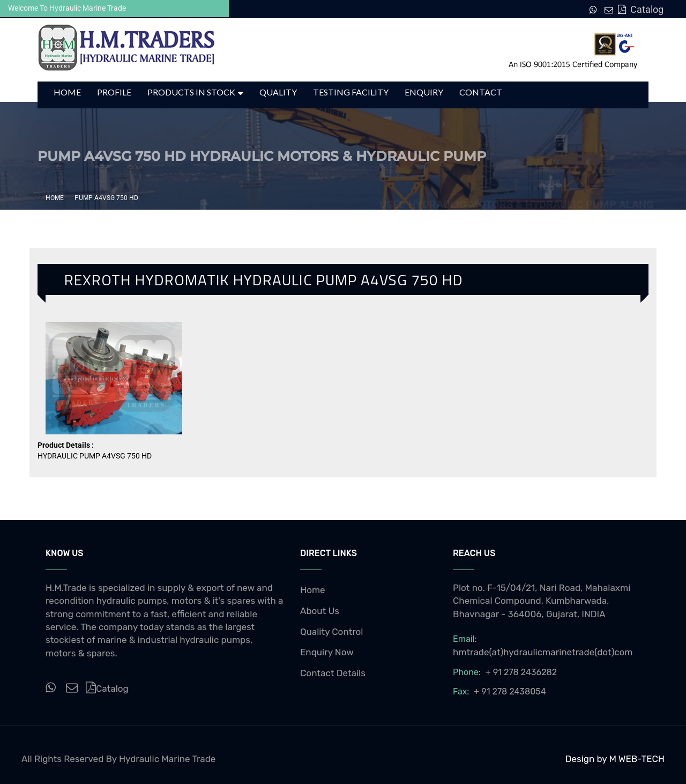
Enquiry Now (327, 652)
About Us (320, 611)
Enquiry (424, 92)
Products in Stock (191, 92)
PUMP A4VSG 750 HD (106, 198)
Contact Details (333, 673)
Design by (587, 759)
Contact (481, 92)
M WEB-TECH (637, 759)
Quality (278, 92)
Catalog (640, 9)
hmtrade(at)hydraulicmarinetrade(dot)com (543, 652)
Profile (114, 92)
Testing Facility (351, 92)
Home (67, 92)
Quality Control (332, 632)
